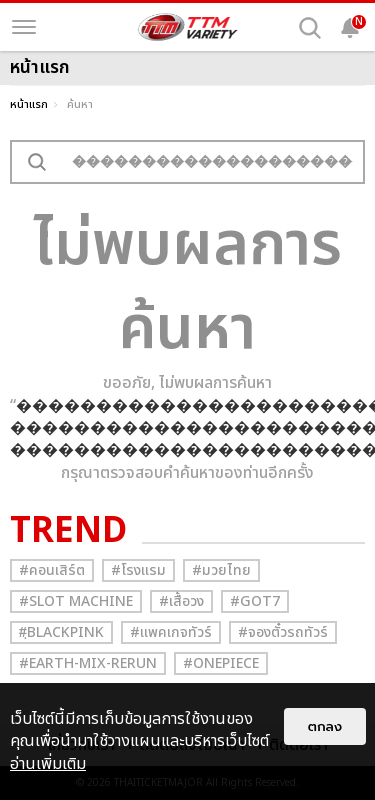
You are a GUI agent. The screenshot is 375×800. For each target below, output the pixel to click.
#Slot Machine (76, 601)
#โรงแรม (138, 570)
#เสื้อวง (181, 601)
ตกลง (325, 726)
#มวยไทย (221, 570)
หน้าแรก (29, 104)
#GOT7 (255, 601)
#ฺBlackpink (61, 632)
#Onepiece (221, 663)
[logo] (188, 27)
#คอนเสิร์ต (52, 570)
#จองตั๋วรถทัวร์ (283, 632)
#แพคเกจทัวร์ (171, 632)
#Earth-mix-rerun (88, 663)
